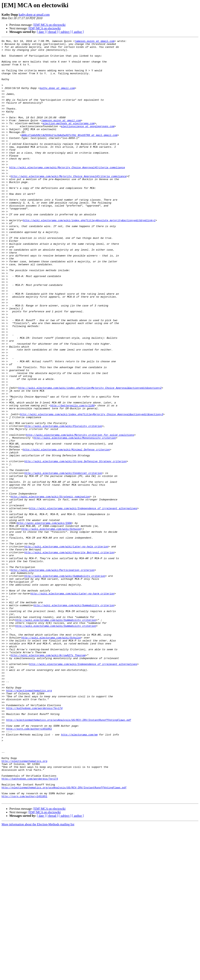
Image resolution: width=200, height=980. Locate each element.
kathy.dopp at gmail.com (34, 15)
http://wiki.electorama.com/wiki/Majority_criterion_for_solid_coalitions (80, 514)
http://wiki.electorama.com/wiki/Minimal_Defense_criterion (66, 532)
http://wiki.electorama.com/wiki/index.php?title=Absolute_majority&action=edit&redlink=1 (89, 257)
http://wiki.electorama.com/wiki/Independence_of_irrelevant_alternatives (83, 602)
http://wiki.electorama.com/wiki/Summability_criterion (65, 683)
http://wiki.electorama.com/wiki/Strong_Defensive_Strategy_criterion (75, 546)
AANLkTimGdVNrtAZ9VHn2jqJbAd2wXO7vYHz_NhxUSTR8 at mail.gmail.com (69, 154)
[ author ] (78, 32)
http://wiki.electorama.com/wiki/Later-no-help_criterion (66, 648)
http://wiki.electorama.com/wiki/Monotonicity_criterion (75, 518)
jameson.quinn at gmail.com (94, 42)
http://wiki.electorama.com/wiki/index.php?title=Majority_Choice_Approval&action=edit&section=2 (90, 458)
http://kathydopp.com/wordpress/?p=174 (34, 842)
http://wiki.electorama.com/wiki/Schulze (51, 627)
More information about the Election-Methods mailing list (38, 977)
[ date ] (41, 32)
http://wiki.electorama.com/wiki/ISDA (44, 620)
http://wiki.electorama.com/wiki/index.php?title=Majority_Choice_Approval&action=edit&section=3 (92, 489)
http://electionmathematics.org (29, 821)
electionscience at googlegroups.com (88, 144)
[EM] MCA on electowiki (50, 25)
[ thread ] (52, 32)
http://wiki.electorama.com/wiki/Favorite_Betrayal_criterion (69, 655)
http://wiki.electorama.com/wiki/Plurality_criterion (63, 504)
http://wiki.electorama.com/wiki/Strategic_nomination (50, 588)
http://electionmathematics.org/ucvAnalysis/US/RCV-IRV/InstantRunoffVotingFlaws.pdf (69, 856)
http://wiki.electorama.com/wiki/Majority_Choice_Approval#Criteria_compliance (67, 193)
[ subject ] (65, 32)
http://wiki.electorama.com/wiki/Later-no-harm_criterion (72, 705)
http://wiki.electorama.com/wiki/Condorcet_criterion (63, 560)
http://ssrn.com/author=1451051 (29, 867)
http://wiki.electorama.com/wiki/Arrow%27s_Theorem (48, 779)
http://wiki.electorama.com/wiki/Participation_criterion (53, 676)
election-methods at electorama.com (69, 140)
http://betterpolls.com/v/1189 (72, 479)
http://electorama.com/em (79, 874)
